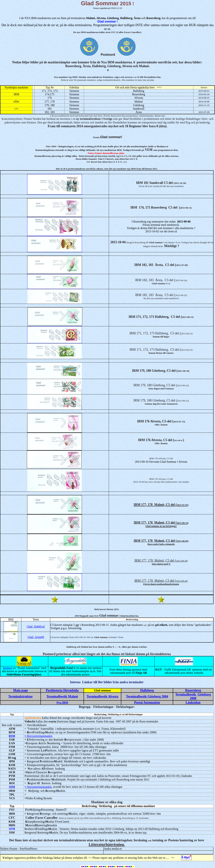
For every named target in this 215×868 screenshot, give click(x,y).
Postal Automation (147, 702)
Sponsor (8, 668)
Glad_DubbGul (36, 626)
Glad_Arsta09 (36, 637)
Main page (20, 690)
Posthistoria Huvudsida (62, 690)
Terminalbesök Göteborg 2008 (193, 696)
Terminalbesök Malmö (62, 696)
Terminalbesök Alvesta (103, 696)
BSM (12, 736)
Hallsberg (147, 690)
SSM (12, 787)
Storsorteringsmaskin (39, 787)
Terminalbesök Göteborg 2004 (147, 696)
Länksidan (193, 702)
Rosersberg (193, 690)
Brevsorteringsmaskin (39, 736)
